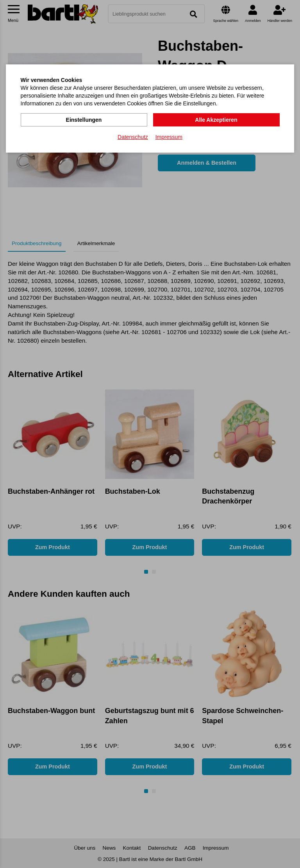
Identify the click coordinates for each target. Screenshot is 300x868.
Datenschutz (133, 137)
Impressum (169, 137)
